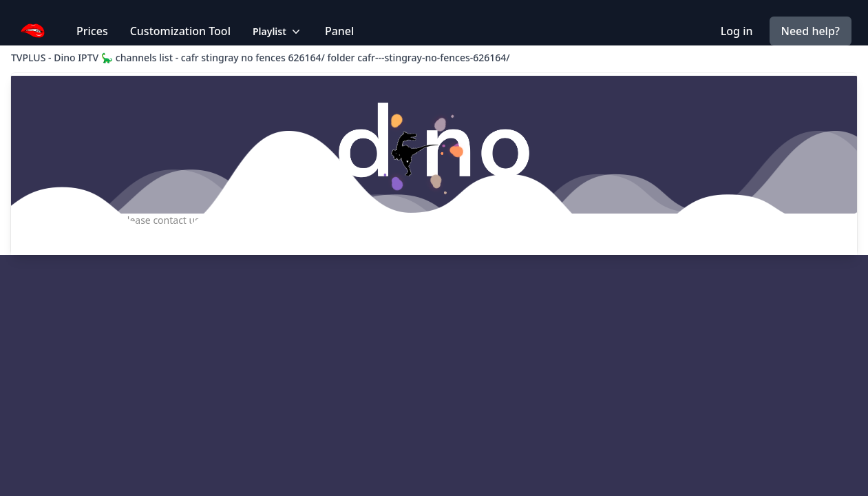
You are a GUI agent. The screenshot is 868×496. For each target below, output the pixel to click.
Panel (339, 31)
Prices (92, 31)
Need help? (811, 31)
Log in (737, 31)
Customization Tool (180, 31)
